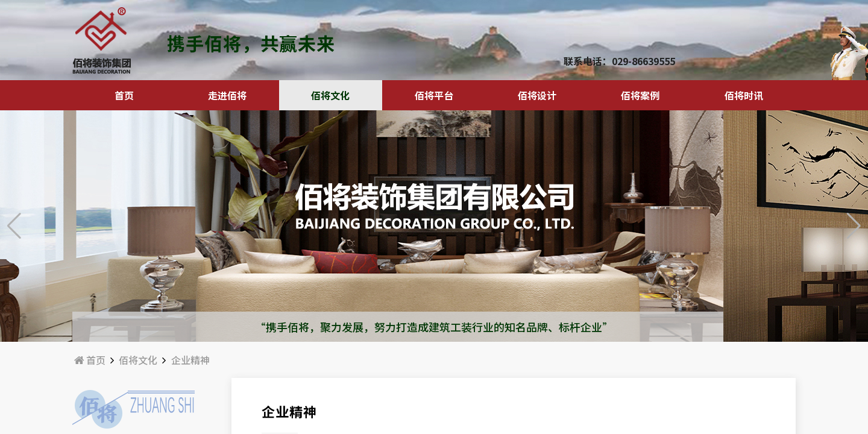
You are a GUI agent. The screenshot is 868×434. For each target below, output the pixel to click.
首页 (124, 95)
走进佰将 (227, 95)
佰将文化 (330, 95)
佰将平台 (434, 95)
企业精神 (190, 360)
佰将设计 (537, 95)
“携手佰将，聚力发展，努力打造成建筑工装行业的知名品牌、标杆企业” (434, 327)
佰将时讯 (744, 95)
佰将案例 (640, 95)
